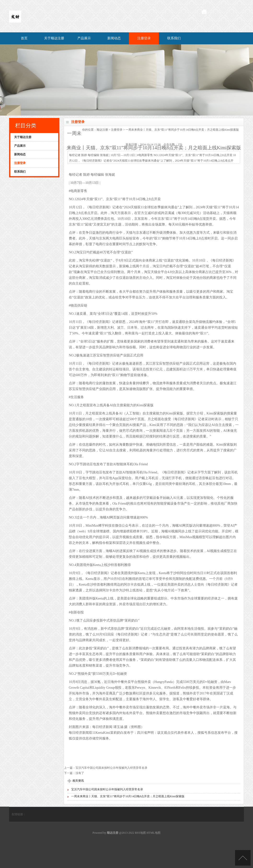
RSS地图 (140, 833)
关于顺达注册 (54, 38)
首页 (24, 38)
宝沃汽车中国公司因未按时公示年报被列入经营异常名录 (111, 768)
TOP (243, 858)
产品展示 (84, 38)
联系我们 (174, 38)
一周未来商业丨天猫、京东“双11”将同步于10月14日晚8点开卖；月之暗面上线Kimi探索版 (128, 796)
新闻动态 (114, 38)
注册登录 (144, 38)
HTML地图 (154, 833)
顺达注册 (102, 130)
